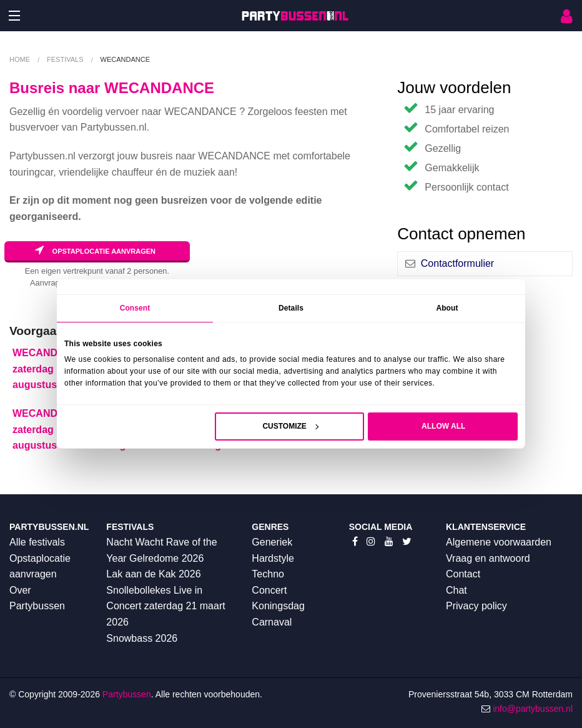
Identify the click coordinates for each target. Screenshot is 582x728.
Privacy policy (476, 606)
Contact (463, 574)
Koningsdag (278, 606)
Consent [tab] (135, 308)
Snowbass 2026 (142, 638)
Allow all (443, 426)
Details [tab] (291, 308)
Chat (456, 590)
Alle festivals (37, 542)
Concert (269, 590)
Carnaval (272, 622)
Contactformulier (457, 263)
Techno (268, 574)
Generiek (272, 542)
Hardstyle (273, 558)
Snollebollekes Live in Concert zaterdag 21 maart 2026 (165, 606)
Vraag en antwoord (488, 558)
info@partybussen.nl (533, 709)
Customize (290, 426)
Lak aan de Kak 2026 (153, 574)
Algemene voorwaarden (499, 542)
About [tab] (447, 308)
